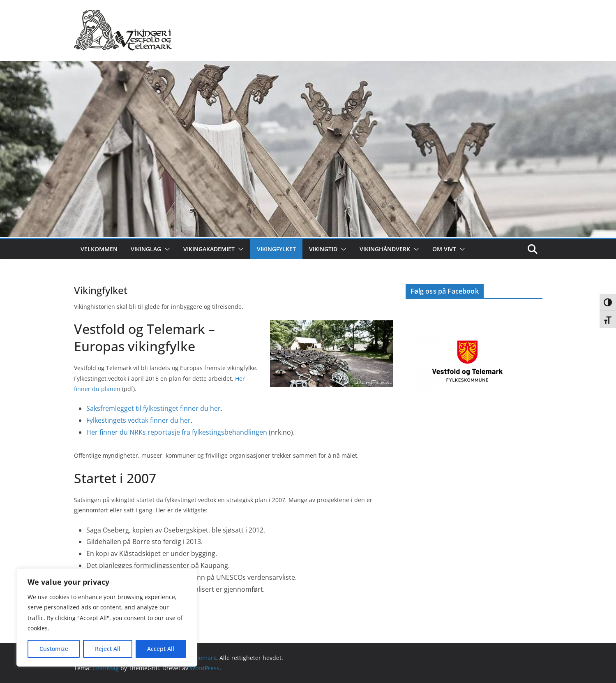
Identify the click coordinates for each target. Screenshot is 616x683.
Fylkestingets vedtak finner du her (138, 420)
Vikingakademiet (209, 249)
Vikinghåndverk (385, 249)
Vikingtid (323, 249)
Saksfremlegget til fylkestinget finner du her (153, 408)
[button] (166, 249)
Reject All (108, 649)
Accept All (161, 649)
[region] (107, 617)
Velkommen (99, 249)
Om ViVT (444, 249)
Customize (54, 649)
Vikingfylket (276, 249)
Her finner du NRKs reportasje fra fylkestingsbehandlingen (177, 432)
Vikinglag (146, 249)
